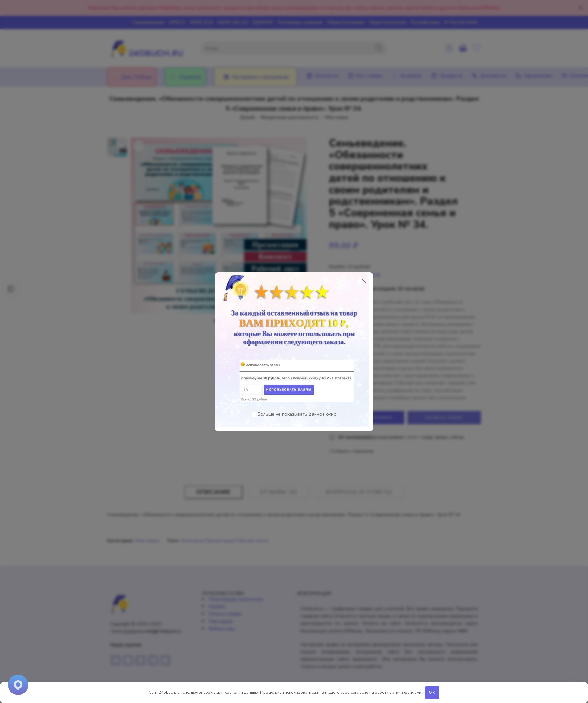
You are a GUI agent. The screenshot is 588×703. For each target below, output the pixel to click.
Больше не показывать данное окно (297, 414)
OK (432, 693)
